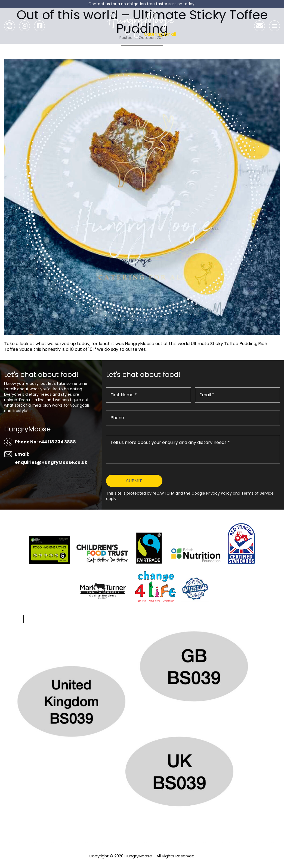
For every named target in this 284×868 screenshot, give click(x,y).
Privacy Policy (142, 863)
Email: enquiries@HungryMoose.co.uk (51, 458)
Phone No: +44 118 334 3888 (45, 442)
